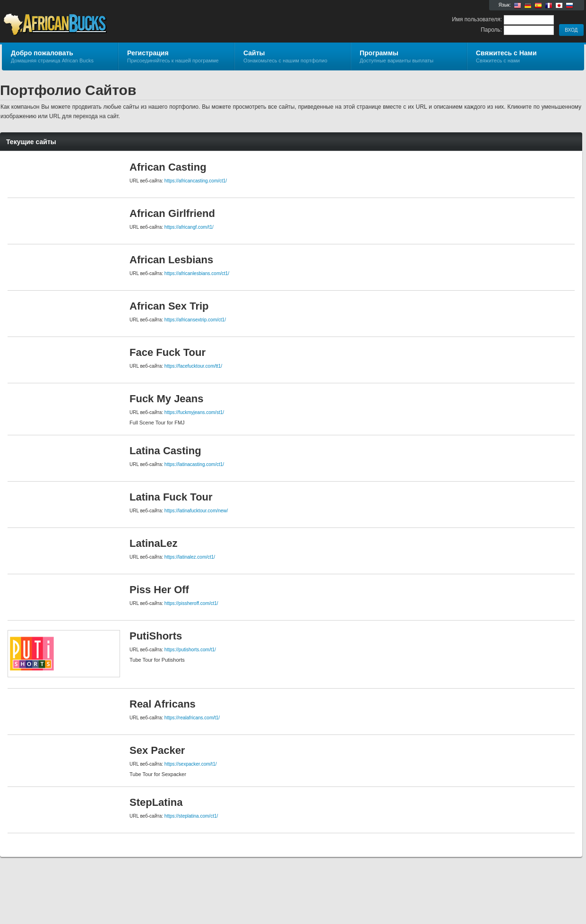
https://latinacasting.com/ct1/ (194, 464)
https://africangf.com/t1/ (189, 227)
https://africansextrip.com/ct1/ (195, 320)
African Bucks (115, 22)
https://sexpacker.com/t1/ (191, 764)
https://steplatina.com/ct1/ (191, 816)
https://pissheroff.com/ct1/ (191, 603)
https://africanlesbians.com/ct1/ (197, 273)
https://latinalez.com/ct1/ (190, 557)
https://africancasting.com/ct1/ (196, 181)
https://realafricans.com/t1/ (192, 718)
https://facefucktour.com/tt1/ (193, 366)
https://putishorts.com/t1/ (190, 650)
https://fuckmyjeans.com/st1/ (194, 412)
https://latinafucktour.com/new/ (196, 511)
